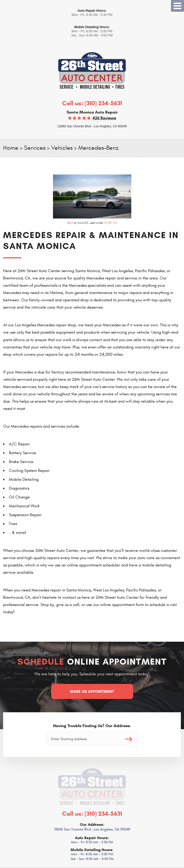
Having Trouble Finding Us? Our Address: (92, 726)
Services (35, 148)
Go (129, 739)
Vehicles (62, 148)
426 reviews (104, 118)
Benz (70, 223)
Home (11, 148)
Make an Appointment (92, 691)
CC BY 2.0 (110, 223)
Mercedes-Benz (98, 148)
